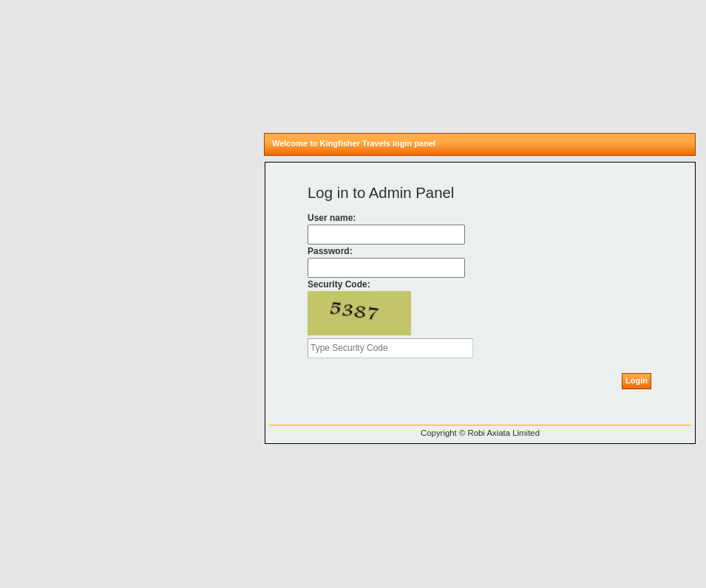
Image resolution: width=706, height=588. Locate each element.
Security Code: (339, 284)
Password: (330, 251)
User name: (332, 218)
